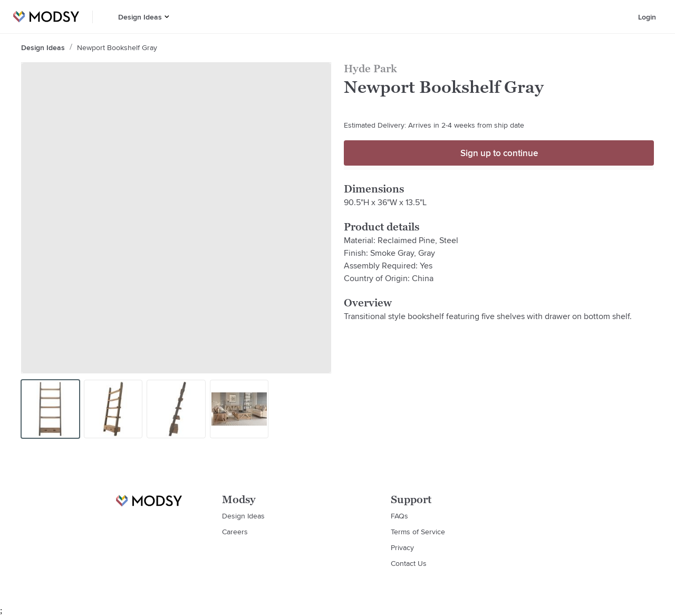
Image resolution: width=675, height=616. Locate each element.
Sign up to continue (499, 153)
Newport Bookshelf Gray (117, 47)
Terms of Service (418, 532)
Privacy (402, 547)
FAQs (399, 516)
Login (647, 17)
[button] (167, 17)
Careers (235, 532)
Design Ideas (140, 17)
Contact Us (409, 563)
